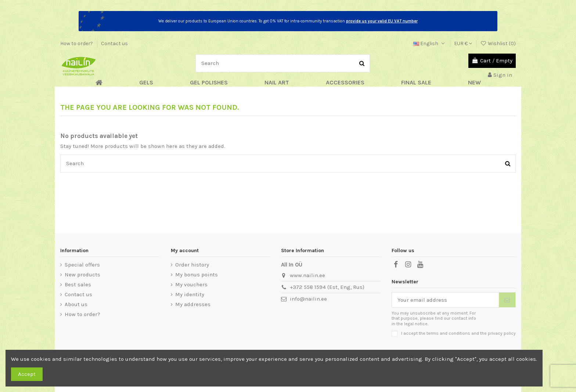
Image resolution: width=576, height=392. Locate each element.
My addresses (193, 304)
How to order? (77, 43)
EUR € (463, 43)
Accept (27, 374)
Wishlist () (498, 43)
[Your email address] (446, 300)
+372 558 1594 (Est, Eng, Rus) (327, 287)
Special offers (82, 265)
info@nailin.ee (308, 299)
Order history (192, 265)
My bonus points (197, 275)
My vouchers (191, 284)
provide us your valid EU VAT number (382, 21)
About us (76, 304)
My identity (190, 294)
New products (82, 275)
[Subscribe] (507, 300)
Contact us (114, 43)
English (430, 43)
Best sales (78, 284)
